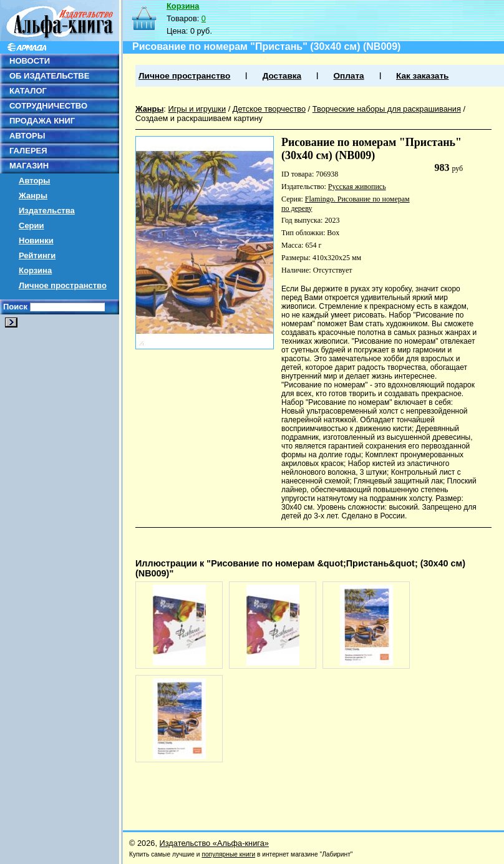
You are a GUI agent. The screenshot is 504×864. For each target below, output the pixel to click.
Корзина (35, 270)
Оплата (348, 76)
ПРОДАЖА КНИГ (42, 121)
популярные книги (228, 854)
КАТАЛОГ (28, 91)
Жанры (33, 196)
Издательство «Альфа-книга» (214, 843)
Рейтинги (37, 255)
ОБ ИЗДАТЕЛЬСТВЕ (49, 76)
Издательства (47, 211)
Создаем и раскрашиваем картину (199, 118)
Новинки (36, 240)
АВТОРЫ (27, 136)
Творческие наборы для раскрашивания (387, 109)
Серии (31, 226)
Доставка (282, 76)
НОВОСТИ (30, 61)
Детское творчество (269, 109)
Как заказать (422, 76)
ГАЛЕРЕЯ (28, 151)
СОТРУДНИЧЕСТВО (48, 106)
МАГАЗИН (29, 166)
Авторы (34, 181)
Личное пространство (63, 285)
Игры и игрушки (197, 109)
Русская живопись (357, 187)
